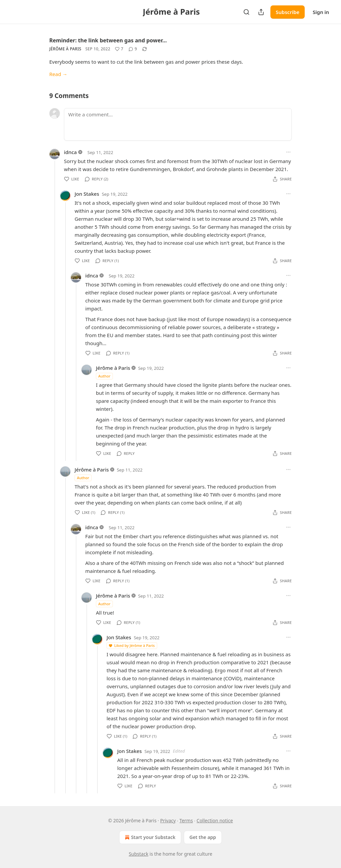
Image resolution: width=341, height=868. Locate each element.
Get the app (203, 837)
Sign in (321, 12)
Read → (58, 74)
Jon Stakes (87, 194)
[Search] (246, 12)
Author (104, 376)
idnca (70, 152)
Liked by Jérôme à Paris (132, 645)
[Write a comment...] (178, 124)
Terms (186, 820)
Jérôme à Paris (65, 49)
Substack (139, 854)
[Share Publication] (261, 12)
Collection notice (215, 820)
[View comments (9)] (133, 49)
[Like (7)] (119, 49)
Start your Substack (149, 837)
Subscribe (288, 12)
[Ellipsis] (288, 152)
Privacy (168, 820)
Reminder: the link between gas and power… (108, 40)
